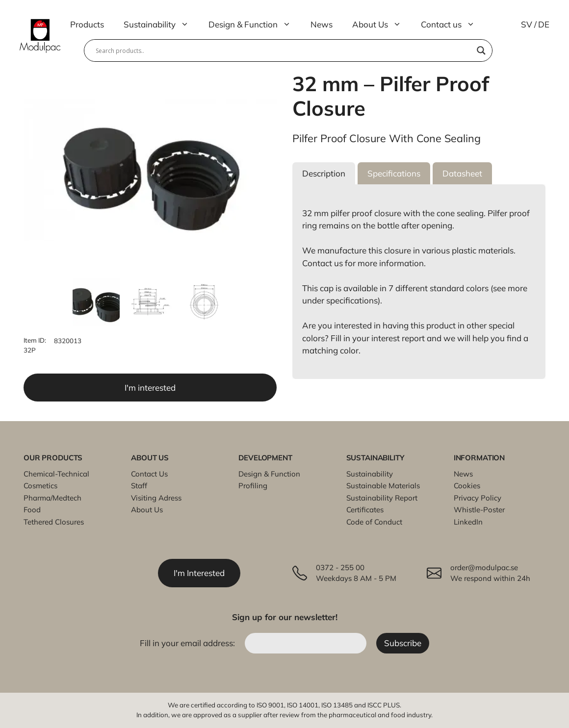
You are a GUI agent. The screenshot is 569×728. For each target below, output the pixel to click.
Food (32, 510)
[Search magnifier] (481, 50)
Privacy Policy (478, 498)
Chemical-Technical (56, 474)
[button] (324, 174)
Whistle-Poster (479, 510)
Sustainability (161, 25)
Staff (139, 486)
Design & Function (255, 25)
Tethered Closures (54, 522)
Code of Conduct (374, 522)
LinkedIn (468, 522)
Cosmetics (40, 486)
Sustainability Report (382, 498)
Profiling (253, 486)
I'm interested (150, 388)
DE (544, 24)
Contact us (453, 25)
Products (87, 24)
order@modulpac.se (484, 567)
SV (527, 24)
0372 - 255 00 (340, 567)
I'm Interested (199, 573)
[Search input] (284, 50)
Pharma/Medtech (52, 498)
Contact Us (149, 474)
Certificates (365, 510)
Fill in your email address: (188, 643)
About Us (382, 25)
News (322, 24)
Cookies (467, 486)
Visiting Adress (156, 498)
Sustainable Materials (383, 486)
